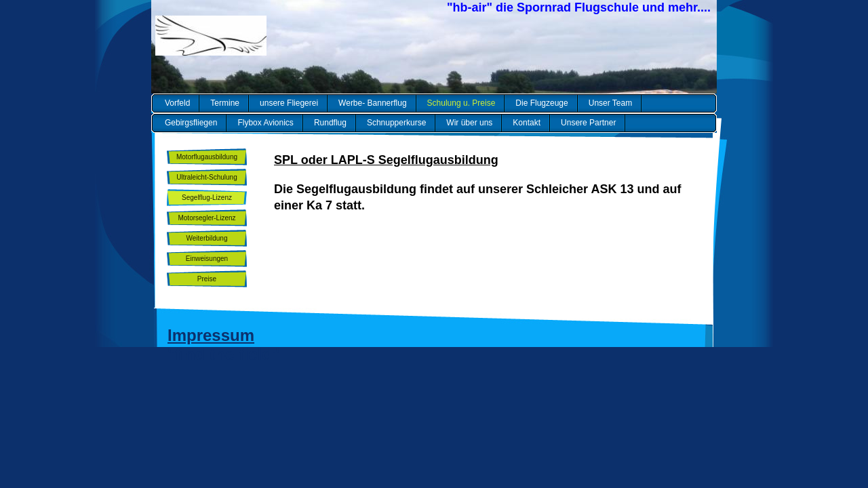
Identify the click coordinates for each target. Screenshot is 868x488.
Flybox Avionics (265, 123)
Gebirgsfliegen (191, 123)
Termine (225, 103)
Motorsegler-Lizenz (206, 218)
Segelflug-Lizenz (207, 198)
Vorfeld (177, 103)
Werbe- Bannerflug (373, 103)
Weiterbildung (207, 238)
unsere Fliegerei (289, 103)
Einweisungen (207, 259)
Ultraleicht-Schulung (207, 177)
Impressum (211, 335)
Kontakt (527, 123)
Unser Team (610, 103)
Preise (207, 279)
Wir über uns (469, 123)
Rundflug (330, 123)
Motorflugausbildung (207, 157)
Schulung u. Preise (461, 103)
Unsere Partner (588, 123)
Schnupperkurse (396, 123)
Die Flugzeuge (541, 103)
